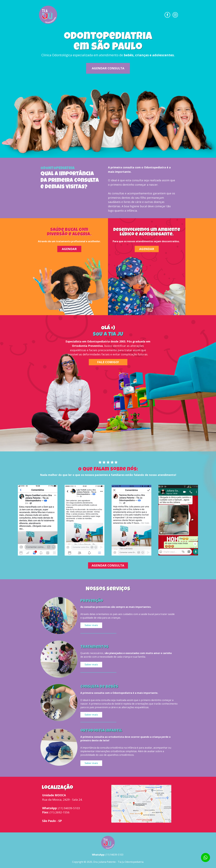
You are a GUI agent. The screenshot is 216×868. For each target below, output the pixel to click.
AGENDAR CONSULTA (108, 68)
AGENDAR (69, 249)
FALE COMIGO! (108, 362)
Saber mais (91, 625)
